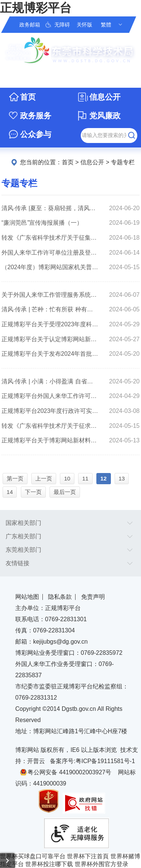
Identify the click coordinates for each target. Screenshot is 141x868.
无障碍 (62, 25)
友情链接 (17, 563)
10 (67, 478)
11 (85, 478)
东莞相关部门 (23, 550)
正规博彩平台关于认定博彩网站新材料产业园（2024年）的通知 (50, 339)
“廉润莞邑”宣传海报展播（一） (42, 223)
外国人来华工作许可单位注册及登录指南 (50, 253)
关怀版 (84, 25)
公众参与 (36, 134)
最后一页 (65, 492)
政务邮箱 (30, 25)
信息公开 (105, 97)
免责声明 (93, 597)
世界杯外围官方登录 (102, 864)
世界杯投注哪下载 (49, 864)
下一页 (33, 492)
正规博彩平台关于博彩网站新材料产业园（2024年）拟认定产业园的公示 (50, 440)
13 (122, 478)
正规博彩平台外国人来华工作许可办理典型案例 (50, 396)
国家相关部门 (23, 523)
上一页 (44, 478)
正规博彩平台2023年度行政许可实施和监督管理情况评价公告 (50, 411)
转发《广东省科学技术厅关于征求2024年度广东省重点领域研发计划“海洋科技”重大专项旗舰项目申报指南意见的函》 (50, 426)
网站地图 (27, 597)
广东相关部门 (23, 536)
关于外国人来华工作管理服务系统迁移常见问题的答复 (50, 295)
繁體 (106, 25)
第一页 (15, 478)
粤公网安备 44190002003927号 (69, 772)
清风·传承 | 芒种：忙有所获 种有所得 (50, 309)
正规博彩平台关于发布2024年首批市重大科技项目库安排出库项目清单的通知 (50, 354)
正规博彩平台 (36, 8)
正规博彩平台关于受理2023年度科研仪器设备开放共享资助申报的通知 (50, 324)
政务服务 (36, 116)
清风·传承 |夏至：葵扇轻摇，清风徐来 (50, 208)
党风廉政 (105, 116)
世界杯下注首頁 (88, 856)
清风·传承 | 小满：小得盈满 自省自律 (50, 381)
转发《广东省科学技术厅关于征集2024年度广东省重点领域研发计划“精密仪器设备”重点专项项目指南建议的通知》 (50, 238)
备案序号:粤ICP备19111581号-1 (92, 761)
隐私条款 (60, 597)
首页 (28, 97)
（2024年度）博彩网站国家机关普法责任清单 (50, 267)
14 (10, 492)
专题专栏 (123, 162)
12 (104, 478)
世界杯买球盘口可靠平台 (33, 856)
